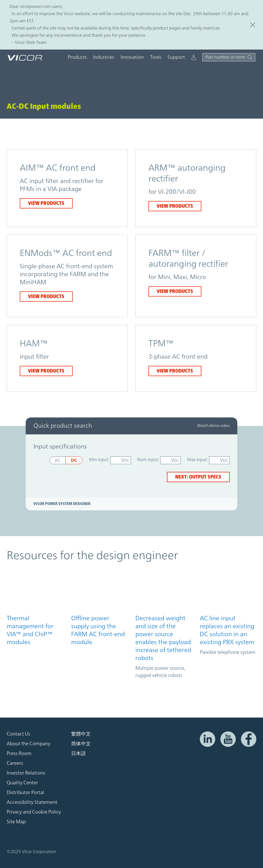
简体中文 (81, 744)
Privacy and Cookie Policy (34, 812)
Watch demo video (213, 426)
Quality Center (22, 783)
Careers (15, 763)
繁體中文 (81, 734)
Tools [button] (156, 57)
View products (46, 203)
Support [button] (176, 57)
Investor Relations (26, 773)
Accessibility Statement (32, 802)
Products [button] (77, 57)
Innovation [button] (132, 57)
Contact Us (18, 734)
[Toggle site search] (229, 57)
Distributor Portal (25, 793)
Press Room (19, 753)
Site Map (16, 822)
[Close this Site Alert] (253, 25)
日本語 (78, 753)
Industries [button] (104, 57)
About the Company (29, 744)
